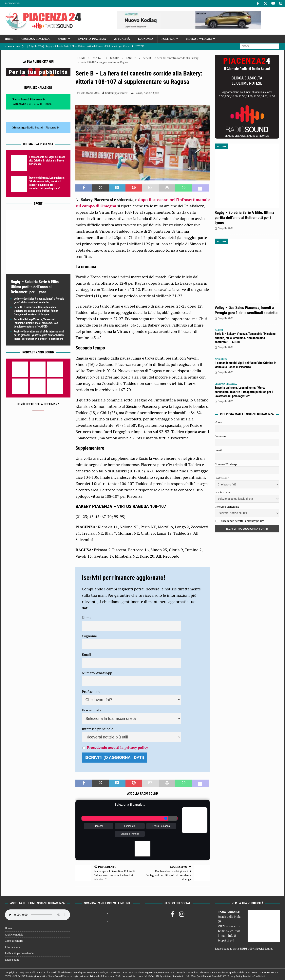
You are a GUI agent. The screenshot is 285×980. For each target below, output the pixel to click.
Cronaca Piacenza (35, 39)
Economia (146, 39)
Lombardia (130, 826)
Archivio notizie (14, 935)
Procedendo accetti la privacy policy (118, 747)
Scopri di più (226, 940)
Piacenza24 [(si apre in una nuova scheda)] (52, 127)
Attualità (122, 39)
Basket (139, 93)
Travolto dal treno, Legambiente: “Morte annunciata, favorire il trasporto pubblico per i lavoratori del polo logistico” (244, 392)
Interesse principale (97, 729)
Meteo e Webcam (199, 39)
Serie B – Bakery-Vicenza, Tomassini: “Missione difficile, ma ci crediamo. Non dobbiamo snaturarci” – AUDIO (36, 323)
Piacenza (98, 826)
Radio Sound (12, 3)
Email (86, 654)
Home (9, 39)
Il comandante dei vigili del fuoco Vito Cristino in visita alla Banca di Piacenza (47, 161)
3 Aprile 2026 (226, 228)
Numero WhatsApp (97, 673)
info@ (232, 936)
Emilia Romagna (161, 826)
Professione (91, 691)
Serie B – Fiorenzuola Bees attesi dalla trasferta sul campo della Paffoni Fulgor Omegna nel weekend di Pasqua (36, 311)
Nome (86, 617)
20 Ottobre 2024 (90, 93)
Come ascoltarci (14, 941)
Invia (48, 104)
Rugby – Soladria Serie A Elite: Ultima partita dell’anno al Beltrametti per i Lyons (35, 287)
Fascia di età (92, 710)
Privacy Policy (235, 976)
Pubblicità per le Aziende (19, 953)
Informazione (13, 947)
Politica (168, 39)
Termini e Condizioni (254, 976)
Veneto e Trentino (130, 834)
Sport (62, 39)
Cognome (89, 636)
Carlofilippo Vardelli (117, 93)
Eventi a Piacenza (92, 39)
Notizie (98, 58)
